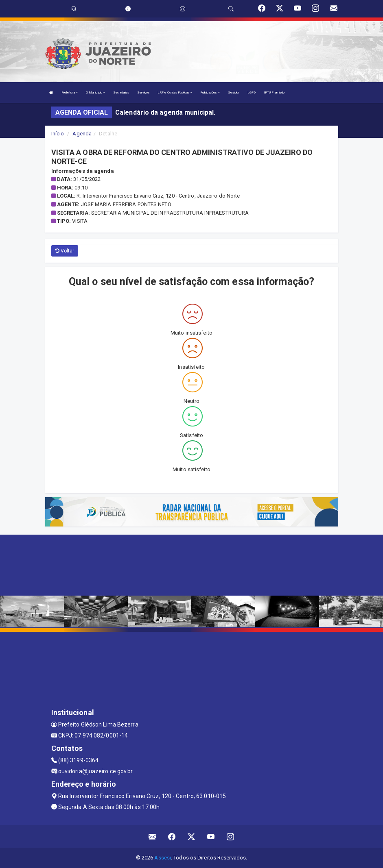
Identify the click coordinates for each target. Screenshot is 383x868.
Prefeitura (70, 92)
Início (58, 134)
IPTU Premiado (274, 92)
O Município (95, 92)
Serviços (143, 92)
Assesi (163, 858)
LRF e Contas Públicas (175, 92)
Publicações (210, 92)
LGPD (252, 92)
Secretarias (121, 92)
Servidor (234, 92)
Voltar (65, 251)
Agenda (82, 134)
